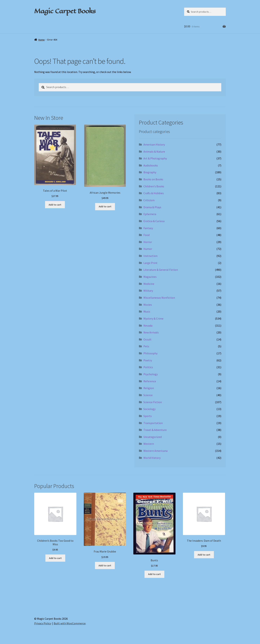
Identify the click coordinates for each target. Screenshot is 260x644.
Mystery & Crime (153, 318)
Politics (148, 367)
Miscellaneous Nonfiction (159, 298)
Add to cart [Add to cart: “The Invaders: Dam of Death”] (204, 555)
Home (42, 40)
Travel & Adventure (155, 430)
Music (147, 311)
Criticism (149, 200)
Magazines (150, 277)
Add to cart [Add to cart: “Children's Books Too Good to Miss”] (55, 558)
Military (148, 291)
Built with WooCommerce (70, 623)
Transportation (153, 423)
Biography (150, 172)
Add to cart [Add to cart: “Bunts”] (154, 574)
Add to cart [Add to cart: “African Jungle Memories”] (105, 206)
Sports (148, 416)
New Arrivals (151, 332)
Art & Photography (155, 158)
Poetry (148, 360)
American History (154, 144)
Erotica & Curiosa (154, 221)
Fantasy (148, 228)
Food (146, 235)
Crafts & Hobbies (154, 193)
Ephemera (150, 214)
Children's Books (154, 186)
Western (149, 444)
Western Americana (155, 451)
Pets (146, 346)
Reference (150, 381)
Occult (147, 339)
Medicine (149, 284)
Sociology (149, 409)
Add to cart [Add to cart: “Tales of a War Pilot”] (55, 205)
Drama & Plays (152, 207)
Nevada (148, 326)
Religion (149, 388)
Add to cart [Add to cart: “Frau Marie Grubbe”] (105, 565)
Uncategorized (153, 437)
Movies (148, 305)
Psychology (151, 374)
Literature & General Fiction (161, 270)
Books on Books (153, 179)
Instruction (150, 256)
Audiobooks (151, 165)
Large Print (150, 263)
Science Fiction (153, 402)
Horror (148, 242)
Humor (148, 249)
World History (152, 458)
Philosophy (150, 353)
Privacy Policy (43, 623)
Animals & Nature (154, 151)
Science (148, 395)
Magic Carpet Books (65, 11)
